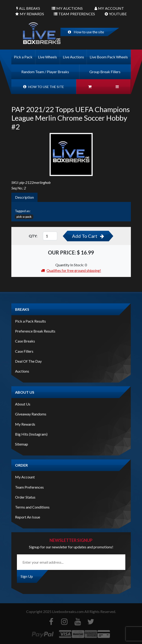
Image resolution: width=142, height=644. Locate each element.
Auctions (67, 8)
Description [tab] (24, 197)
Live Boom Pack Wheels (109, 57)
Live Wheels (47, 57)
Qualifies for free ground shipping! (71, 270)
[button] (117, 87)
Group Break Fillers (105, 72)
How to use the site (86, 32)
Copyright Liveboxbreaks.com (55, 611)
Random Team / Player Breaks (45, 72)
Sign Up (27, 576)
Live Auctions (73, 57)
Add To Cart (88, 236)
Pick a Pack (23, 57)
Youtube (116, 14)
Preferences (74, 14)
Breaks (28, 8)
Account (109, 8)
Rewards (30, 14)
